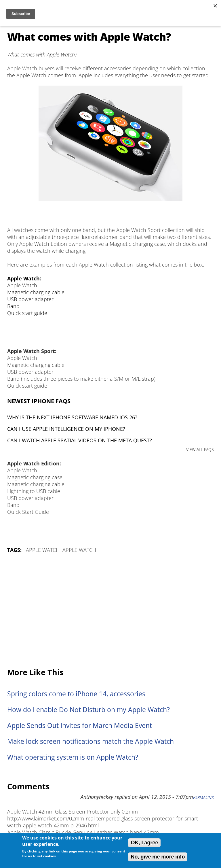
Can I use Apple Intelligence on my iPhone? (66, 429)
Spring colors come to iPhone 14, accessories (76, 694)
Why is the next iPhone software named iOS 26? (72, 417)
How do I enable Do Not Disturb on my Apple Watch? (88, 710)
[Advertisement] (110, 611)
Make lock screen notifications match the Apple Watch (91, 741)
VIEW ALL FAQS (200, 449)
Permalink (203, 797)
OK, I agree (144, 843)
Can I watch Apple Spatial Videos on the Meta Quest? (80, 440)
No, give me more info (158, 857)
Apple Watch (43, 550)
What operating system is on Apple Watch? (73, 757)
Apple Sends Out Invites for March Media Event (80, 725)
